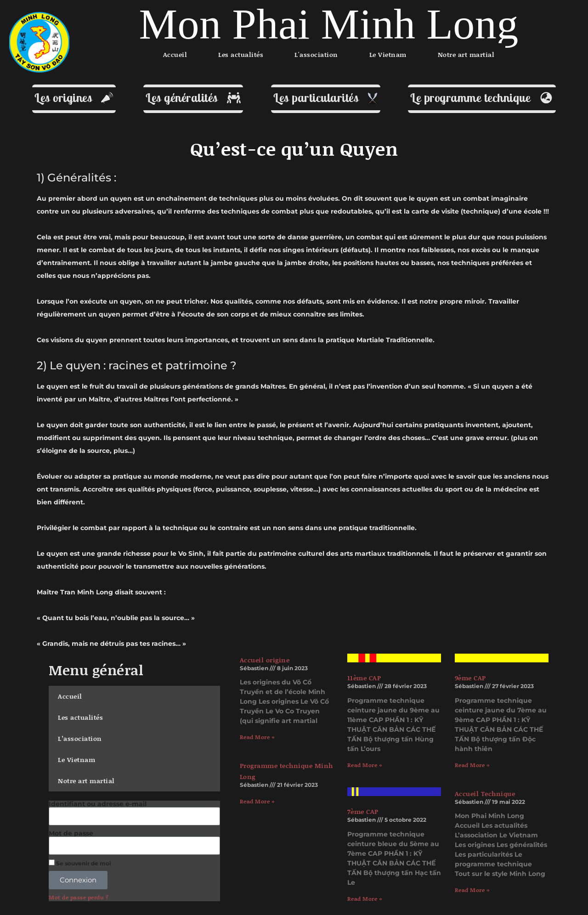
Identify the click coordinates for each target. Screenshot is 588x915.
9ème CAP (470, 678)
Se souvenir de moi (80, 863)
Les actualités (80, 717)
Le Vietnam (76, 760)
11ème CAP (364, 678)
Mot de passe (71, 833)
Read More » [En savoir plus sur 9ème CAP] (472, 765)
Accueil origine (265, 660)
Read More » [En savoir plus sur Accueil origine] (257, 737)
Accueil (70, 696)
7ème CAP (363, 811)
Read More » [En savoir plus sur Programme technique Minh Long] (257, 801)
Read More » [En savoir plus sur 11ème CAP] (365, 765)
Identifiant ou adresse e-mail (98, 804)
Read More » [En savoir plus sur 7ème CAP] (365, 899)
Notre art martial (86, 781)
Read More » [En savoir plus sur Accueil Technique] (472, 890)
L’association (80, 738)
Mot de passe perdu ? (79, 898)
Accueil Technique (485, 794)
